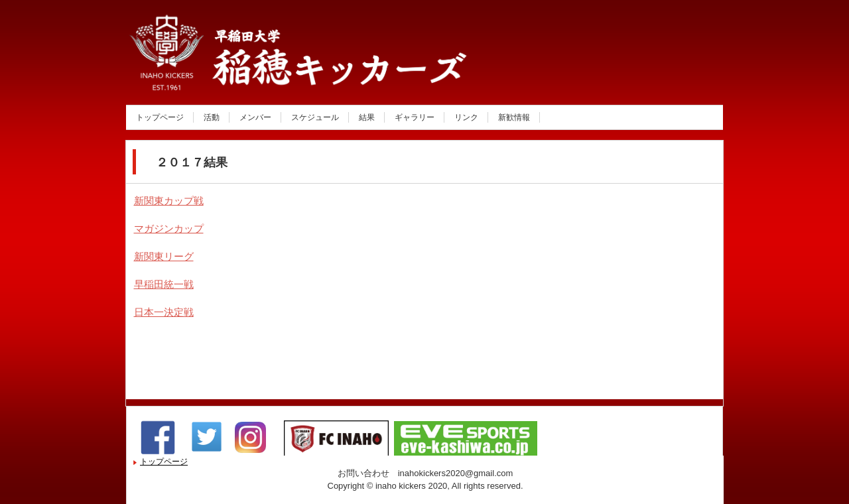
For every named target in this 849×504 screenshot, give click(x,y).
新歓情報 (514, 117)
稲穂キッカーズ (268, 75)
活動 (212, 117)
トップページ (160, 117)
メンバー (255, 117)
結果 (367, 117)
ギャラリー (415, 117)
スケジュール (315, 117)
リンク (466, 117)
